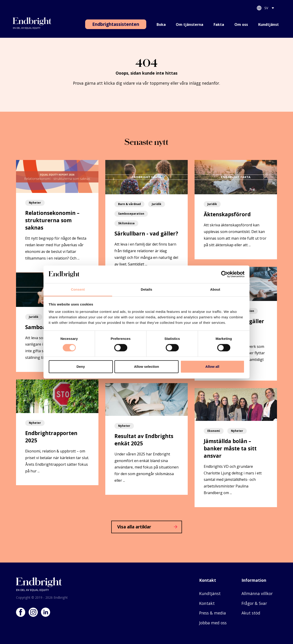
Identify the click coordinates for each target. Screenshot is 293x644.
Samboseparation (131, 214)
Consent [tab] (78, 289)
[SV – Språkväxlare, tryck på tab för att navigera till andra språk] (269, 9)
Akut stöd (251, 613)
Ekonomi (214, 431)
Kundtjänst (269, 24)
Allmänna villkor (257, 593)
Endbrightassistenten (116, 24)
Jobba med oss (213, 623)
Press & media (213, 613)
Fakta (219, 24)
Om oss (241, 24)
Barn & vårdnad (129, 204)
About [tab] (215, 289)
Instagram (33, 612)
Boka (161, 24)
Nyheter (35, 203)
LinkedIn (46, 612)
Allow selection (146, 367)
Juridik (157, 204)
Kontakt (207, 603)
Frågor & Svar (254, 603)
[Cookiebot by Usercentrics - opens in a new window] (224, 274)
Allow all (212, 367)
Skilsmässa (126, 223)
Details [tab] (146, 289)
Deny (81, 367)
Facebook (21, 612)
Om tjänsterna (190, 24)
